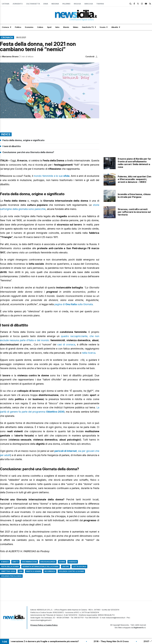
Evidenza (73, 562)
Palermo (66, 4)
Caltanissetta (33, 4)
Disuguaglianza (48, 562)
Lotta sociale (79, 567)
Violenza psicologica (11, 576)
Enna (46, 4)
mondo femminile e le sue (52, 176)
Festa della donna (10, 567)
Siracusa (89, 4)
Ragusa (77, 4)
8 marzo (5, 562)
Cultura (40, 27)
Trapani (100, 4)
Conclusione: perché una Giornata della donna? (28, 152)
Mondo (66, 27)
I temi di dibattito (12, 146)
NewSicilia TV (88, 27)
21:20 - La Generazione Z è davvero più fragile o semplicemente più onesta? (42, 641)
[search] (130, 4)
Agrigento (18, 4)
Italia (57, 27)
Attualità (115, 27)
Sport (49, 27)
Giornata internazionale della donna (40, 567)
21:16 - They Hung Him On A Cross (114, 641)
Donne (62, 562)
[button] (50, 90)
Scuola (102, 27)
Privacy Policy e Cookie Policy (44, 625)
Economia (29, 27)
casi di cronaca (66, 344)
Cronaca (5, 27)
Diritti (15, 562)
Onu (21, 571)
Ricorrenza (50, 571)
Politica (18, 27)
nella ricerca (89, 353)
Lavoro (66, 567)
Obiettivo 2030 (8, 571)
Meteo (76, 27)
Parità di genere (33, 571)
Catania (6, 4)
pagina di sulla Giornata (74, 304)
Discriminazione (29, 562)
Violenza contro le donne (71, 571)
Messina (55, 4)
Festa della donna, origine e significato (23, 140)
